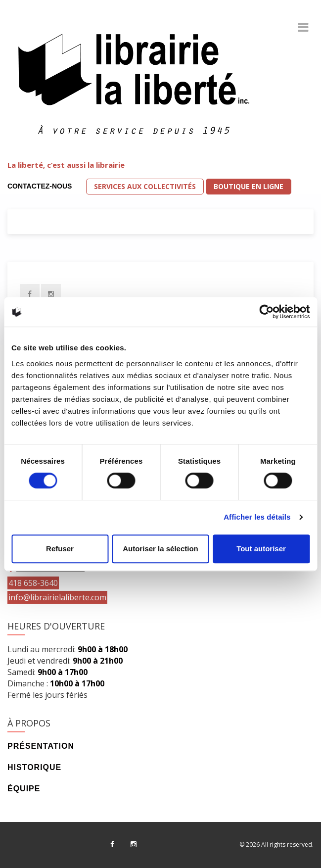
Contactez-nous (40, 186)
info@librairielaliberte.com (57, 597)
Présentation (41, 746)
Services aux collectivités (145, 186)
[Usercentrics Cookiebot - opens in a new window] (266, 312)
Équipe (24, 789)
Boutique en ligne (249, 186)
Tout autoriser (261, 549)
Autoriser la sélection (160, 549)
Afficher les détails (257, 517)
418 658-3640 (33, 583)
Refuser (60, 549)
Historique (34, 767)
